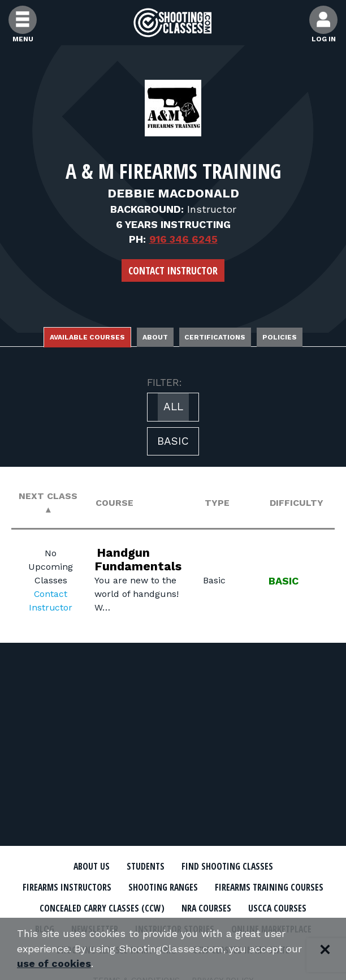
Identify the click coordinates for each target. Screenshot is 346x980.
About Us (91, 867)
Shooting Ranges (227, 888)
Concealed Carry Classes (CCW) (237, 909)
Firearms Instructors (130, 888)
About (155, 337)
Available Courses (87, 337)
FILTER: (165, 382)
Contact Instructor (173, 270)
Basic (173, 441)
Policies (280, 337)
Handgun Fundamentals (138, 559)
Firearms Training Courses (101, 909)
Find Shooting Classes (228, 867)
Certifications (215, 337)
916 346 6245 (183, 239)
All (173, 407)
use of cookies (54, 964)
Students (146, 867)
